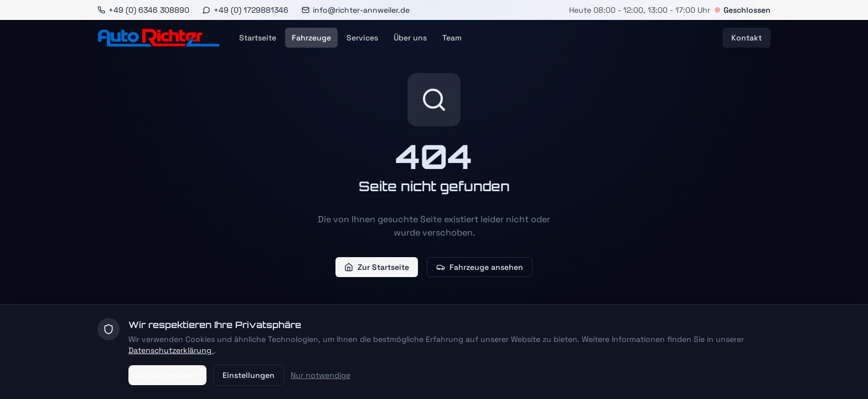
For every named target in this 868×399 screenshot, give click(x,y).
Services (362, 38)
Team (452, 38)
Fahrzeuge (311, 38)
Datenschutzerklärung (171, 350)
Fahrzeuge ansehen (480, 267)
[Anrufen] (143, 10)
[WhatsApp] (246, 10)
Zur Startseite (377, 267)
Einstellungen (249, 375)
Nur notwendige (321, 375)
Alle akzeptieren (167, 375)
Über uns (410, 38)
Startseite (258, 38)
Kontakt (746, 38)
